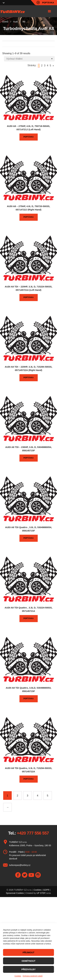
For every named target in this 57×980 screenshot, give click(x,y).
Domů (5, 22)
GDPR (46, 890)
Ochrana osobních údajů (33, 976)
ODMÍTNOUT (28, 961)
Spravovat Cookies (15, 893)
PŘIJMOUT (29, 952)
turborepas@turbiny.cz (20, 865)
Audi (15, 22)
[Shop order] (29, 59)
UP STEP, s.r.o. (44, 893)
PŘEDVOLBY (28, 969)
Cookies (18, 976)
